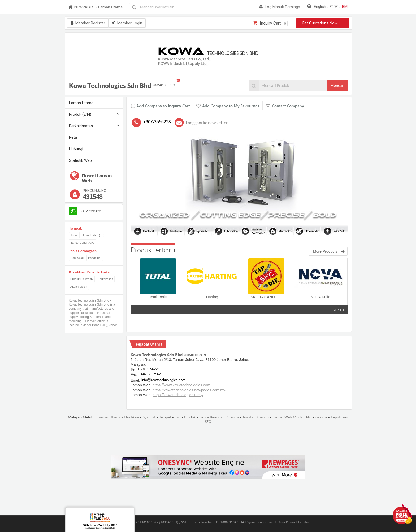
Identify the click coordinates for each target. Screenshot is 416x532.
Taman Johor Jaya (83, 243)
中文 (334, 7)
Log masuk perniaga (280, 7)
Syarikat (149, 417)
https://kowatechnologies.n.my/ (178, 395)
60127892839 (91, 211)
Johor (74, 235)
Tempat (165, 417)
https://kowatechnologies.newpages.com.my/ (189, 390)
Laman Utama (81, 103)
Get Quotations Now (323, 23)
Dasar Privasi (286, 522)
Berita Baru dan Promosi (219, 417)
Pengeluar (95, 258)
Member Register (88, 23)
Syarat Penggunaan (261, 522)
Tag (178, 417)
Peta (73, 137)
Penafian (304, 522)
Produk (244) (80, 114)
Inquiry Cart (270, 23)
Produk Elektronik (82, 279)
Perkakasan (105, 279)
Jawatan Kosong (256, 417)
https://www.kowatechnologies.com (181, 385)
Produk (190, 417)
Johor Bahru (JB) (94, 235)
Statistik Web (80, 160)
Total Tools (158, 297)
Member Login (127, 23)
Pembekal (77, 258)
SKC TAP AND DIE (266, 297)
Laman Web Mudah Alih (292, 417)
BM (345, 7)
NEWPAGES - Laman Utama (95, 7)
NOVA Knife (320, 297)
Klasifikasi (131, 417)
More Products (329, 251)
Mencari (337, 86)
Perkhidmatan (81, 126)
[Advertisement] (208, 440)
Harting (212, 297)
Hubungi (76, 149)
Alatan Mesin (79, 287)
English (320, 7)
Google (321, 417)
